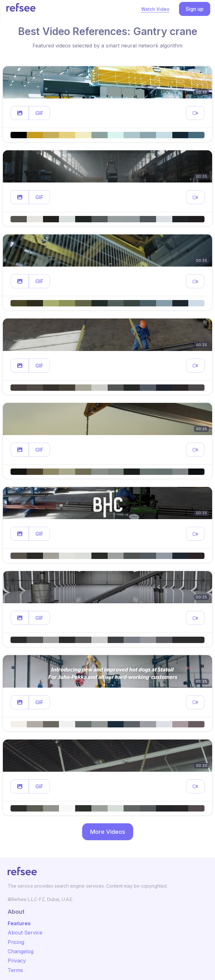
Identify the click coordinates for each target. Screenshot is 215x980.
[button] (20, 113)
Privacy (17, 961)
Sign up (195, 9)
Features (19, 923)
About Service (25, 933)
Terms (15, 970)
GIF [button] (39, 113)
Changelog (21, 951)
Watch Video (155, 9)
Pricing (16, 942)
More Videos (108, 832)
